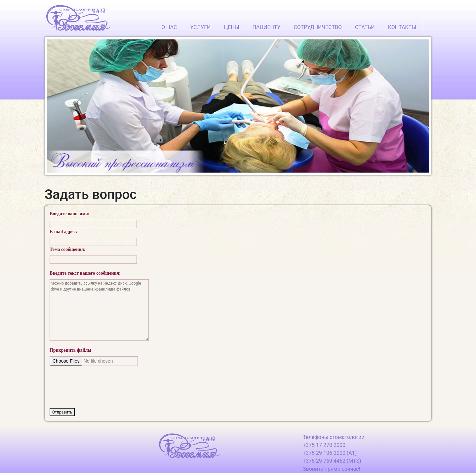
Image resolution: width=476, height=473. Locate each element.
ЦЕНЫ (231, 27)
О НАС (169, 27)
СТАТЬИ (365, 27)
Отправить (62, 412)
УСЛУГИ (200, 27)
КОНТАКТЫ (402, 27)
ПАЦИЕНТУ (267, 27)
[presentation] (100, 384)
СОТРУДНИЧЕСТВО (318, 27)
